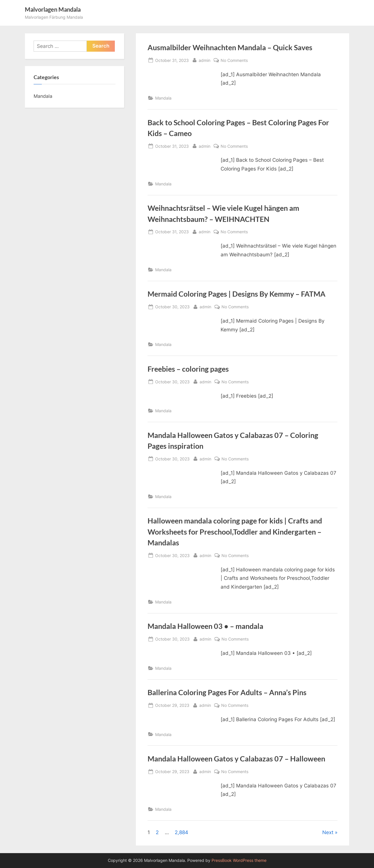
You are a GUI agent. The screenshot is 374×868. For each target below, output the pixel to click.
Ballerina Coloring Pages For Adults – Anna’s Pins (227, 692)
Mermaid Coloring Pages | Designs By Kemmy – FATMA (237, 294)
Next (328, 832)
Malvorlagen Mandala (53, 9)
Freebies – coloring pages (188, 369)
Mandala (163, 98)
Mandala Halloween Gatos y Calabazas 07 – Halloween (236, 759)
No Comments (234, 60)
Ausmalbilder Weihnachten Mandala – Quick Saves (230, 47)
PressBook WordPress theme (239, 860)
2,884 (181, 832)
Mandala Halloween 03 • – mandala (205, 626)
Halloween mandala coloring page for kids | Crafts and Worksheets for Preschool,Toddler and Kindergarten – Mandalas (235, 532)
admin (205, 60)
